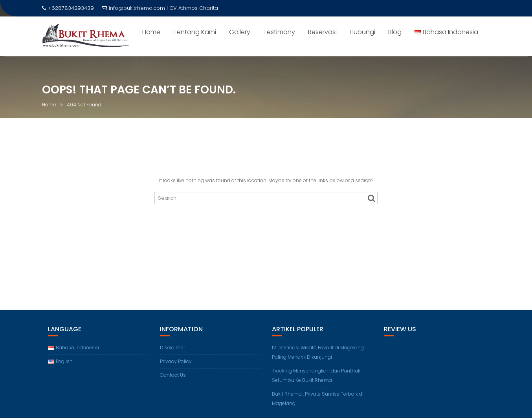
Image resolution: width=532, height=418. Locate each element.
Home (151, 32)
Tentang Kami (195, 32)
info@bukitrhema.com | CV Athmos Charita (160, 8)
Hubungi (362, 32)
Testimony (279, 32)
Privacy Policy (176, 361)
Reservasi (322, 32)
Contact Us (173, 375)
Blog (395, 32)
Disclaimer (172, 348)
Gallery (240, 32)
